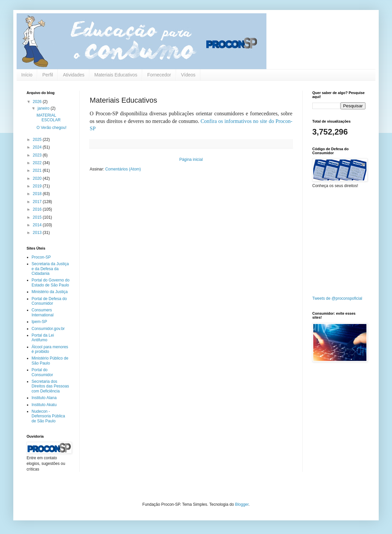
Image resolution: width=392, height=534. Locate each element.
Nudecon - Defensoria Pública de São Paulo (48, 416)
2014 (38, 225)
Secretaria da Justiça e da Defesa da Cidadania (50, 269)
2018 (38, 194)
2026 (38, 102)
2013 (38, 233)
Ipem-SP (39, 322)
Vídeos (188, 75)
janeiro (44, 108)
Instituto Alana (44, 398)
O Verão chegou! (51, 128)
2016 (38, 209)
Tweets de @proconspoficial (337, 298)
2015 (38, 217)
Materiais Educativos (116, 75)
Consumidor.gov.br (48, 329)
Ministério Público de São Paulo (50, 361)
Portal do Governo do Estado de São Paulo (50, 282)
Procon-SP (41, 257)
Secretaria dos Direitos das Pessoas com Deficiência (50, 386)
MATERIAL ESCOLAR (49, 118)
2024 (38, 147)
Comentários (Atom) (123, 169)
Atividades (74, 75)
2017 (38, 202)
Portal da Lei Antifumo (43, 338)
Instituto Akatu (44, 405)
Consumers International (43, 312)
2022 (38, 163)
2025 (38, 140)
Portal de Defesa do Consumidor (49, 301)
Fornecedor (159, 75)
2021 (38, 170)
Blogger (242, 504)
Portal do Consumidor (42, 372)
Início (27, 75)
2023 (38, 155)
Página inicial (191, 160)
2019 (38, 186)
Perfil (48, 75)
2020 (38, 178)
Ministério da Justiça (50, 292)
